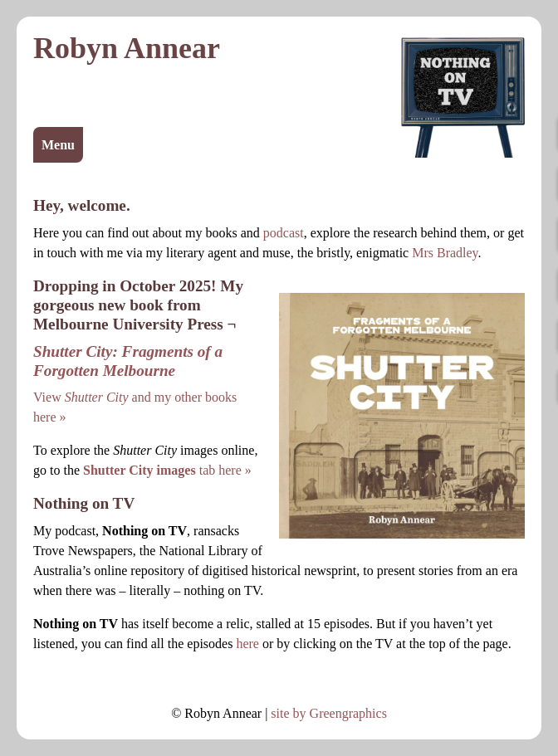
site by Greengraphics (329, 713)
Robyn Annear (127, 48)
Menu (58, 145)
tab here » (167, 470)
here (247, 644)
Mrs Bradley (445, 253)
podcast (284, 233)
